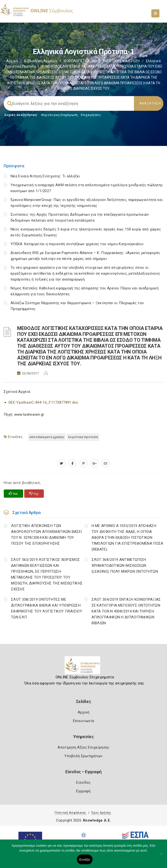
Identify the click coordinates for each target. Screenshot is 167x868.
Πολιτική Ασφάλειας (70, 813)
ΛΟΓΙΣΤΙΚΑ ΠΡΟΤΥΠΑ (83, 437)
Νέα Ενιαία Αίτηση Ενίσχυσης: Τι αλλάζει (45, 176)
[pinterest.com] (84, 463)
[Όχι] (161, 856)
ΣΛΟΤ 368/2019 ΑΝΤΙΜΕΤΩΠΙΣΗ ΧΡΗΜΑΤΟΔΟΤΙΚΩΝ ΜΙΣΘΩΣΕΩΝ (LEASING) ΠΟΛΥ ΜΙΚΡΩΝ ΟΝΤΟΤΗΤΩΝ (125, 566)
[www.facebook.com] (73, 463)
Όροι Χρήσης (101, 813)
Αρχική (12, 61)
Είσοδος (83, 783)
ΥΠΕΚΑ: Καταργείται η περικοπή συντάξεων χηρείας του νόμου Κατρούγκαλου (77, 244)
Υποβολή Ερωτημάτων (83, 756)
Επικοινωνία (83, 721)
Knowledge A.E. (97, 820)
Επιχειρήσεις (91, 115)
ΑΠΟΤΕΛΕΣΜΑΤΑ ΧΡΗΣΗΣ (47, 437)
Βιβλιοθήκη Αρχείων (41, 61)
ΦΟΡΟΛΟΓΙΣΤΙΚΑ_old (80, 61)
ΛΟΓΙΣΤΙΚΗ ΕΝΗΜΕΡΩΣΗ (121, 61)
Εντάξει (85, 860)
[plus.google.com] (95, 463)
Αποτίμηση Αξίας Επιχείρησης (83, 747)
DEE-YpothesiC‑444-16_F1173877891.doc (44, 402)
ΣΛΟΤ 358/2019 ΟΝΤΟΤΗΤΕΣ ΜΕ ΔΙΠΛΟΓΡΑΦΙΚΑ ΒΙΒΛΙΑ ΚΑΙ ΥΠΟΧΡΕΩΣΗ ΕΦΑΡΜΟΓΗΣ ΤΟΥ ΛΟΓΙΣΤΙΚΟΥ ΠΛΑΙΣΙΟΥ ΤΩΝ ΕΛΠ (47, 608)
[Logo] (84, 667)
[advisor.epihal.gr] (106, 463)
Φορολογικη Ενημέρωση (59, 115)
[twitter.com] (62, 463)
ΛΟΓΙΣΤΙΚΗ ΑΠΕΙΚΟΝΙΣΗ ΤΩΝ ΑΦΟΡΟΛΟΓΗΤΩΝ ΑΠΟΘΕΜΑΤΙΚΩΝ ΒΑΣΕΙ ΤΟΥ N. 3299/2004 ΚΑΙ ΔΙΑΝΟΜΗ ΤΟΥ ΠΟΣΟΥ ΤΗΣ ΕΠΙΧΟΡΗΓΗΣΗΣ (46, 535)
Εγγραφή (83, 791)
